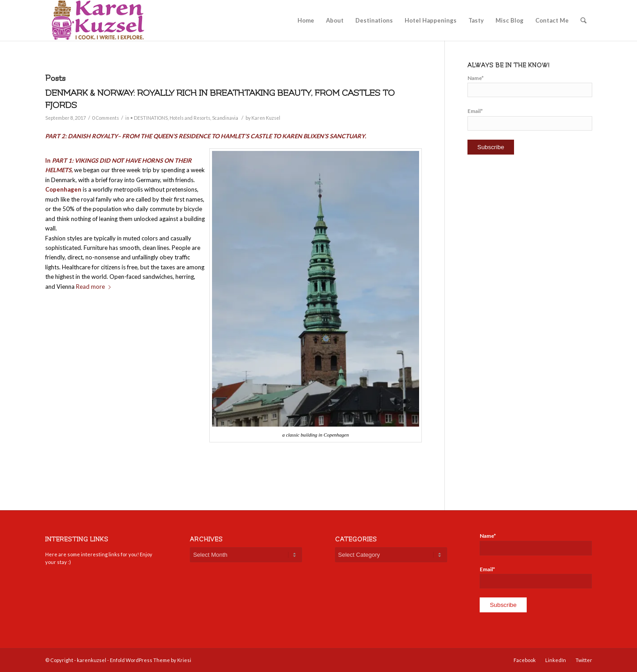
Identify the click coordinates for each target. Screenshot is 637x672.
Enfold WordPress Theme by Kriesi (151, 660)
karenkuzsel (92, 660)
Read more (95, 287)
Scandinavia (225, 118)
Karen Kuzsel (266, 118)
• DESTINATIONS (149, 118)
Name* (530, 86)
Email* (530, 119)
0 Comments (106, 118)
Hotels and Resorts (190, 118)
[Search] (583, 20)
